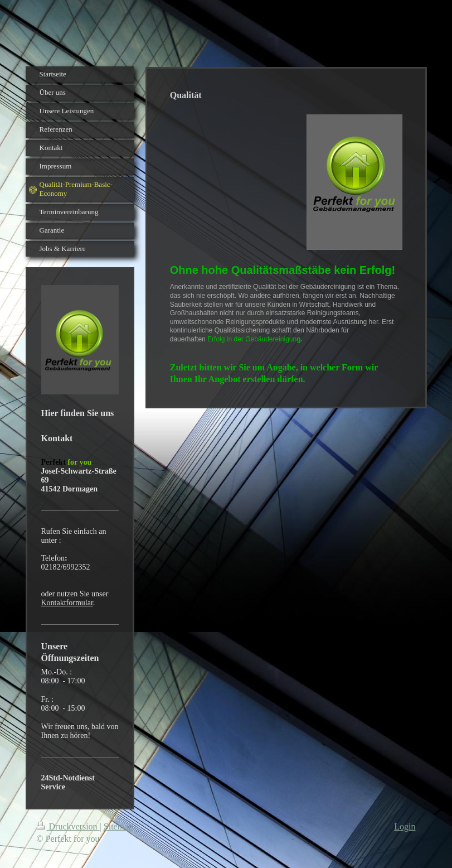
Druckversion (68, 826)
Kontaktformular (67, 603)
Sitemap (118, 826)
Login (405, 826)
